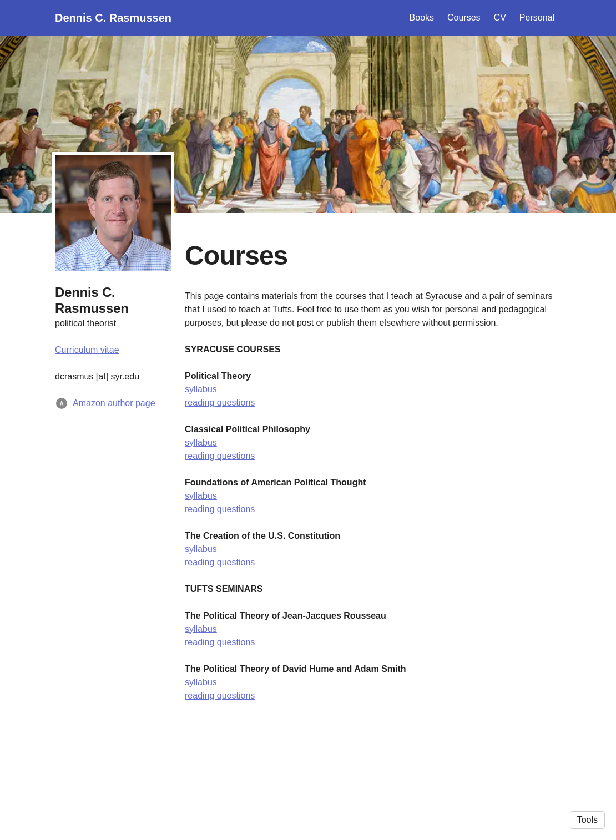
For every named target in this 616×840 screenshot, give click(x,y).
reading (200, 403)
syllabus (201, 389)
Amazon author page (114, 403)
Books (422, 17)
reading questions (220, 456)
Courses (464, 17)
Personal (537, 17)
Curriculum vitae (87, 350)
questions (234, 403)
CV (500, 17)
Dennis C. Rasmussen (113, 18)
